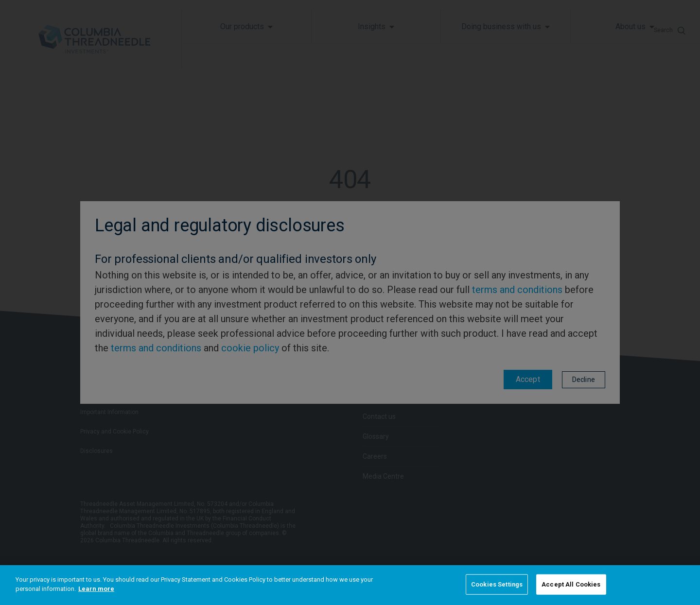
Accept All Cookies (571, 584)
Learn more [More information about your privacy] (96, 589)
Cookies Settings (497, 584)
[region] (350, 585)
